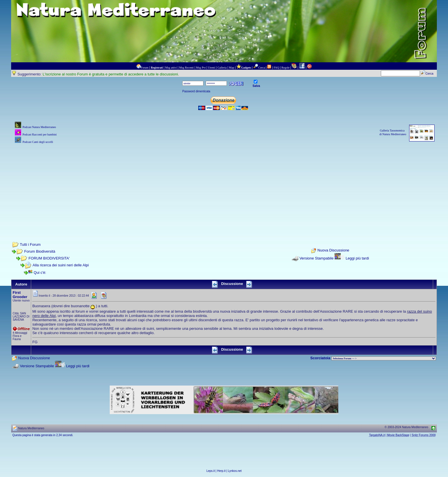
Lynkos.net (235, 471)
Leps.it (210, 471)
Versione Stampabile (316, 258)
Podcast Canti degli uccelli (38, 142)
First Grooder (20, 295)
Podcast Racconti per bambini (40, 134)
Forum (145, 68)
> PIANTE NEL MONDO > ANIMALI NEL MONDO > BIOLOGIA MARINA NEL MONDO (384, 358)
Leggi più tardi (357, 258)
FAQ (276, 68)
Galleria (222, 68)
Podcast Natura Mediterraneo (39, 127)
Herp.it (221, 471)
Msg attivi (171, 68)
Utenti (212, 68)
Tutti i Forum (30, 245)
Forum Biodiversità (40, 251)
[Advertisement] (224, 185)
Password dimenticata (196, 91)
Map (231, 68)
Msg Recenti (186, 68)
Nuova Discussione (333, 251)
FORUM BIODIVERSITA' (49, 258)
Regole (285, 68)
